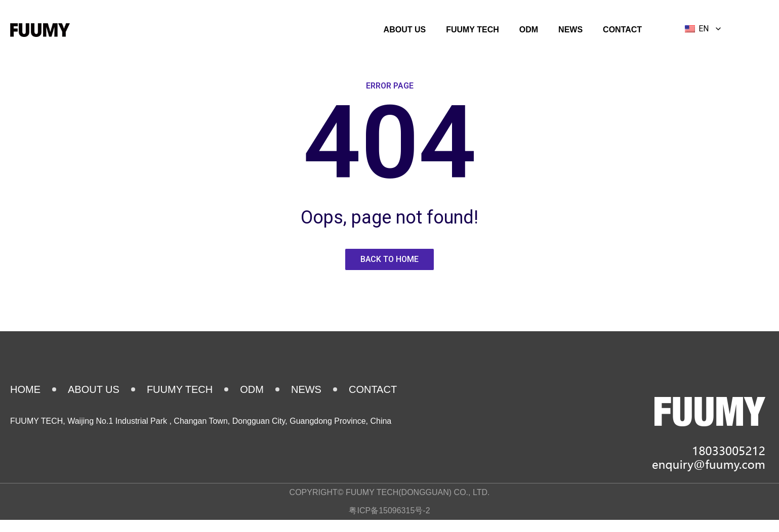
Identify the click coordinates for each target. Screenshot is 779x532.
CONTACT (622, 30)
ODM (529, 30)
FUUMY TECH (473, 30)
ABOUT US (405, 30)
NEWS (570, 30)
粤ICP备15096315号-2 (389, 511)
